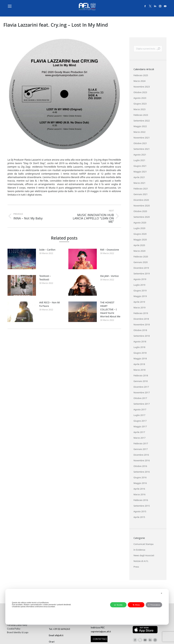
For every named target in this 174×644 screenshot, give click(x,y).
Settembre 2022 (142, 121)
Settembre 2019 (142, 274)
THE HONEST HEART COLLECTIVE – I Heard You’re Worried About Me (110, 309)
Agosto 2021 (140, 155)
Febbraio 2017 (141, 443)
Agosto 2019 (140, 279)
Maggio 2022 (140, 126)
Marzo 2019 (140, 308)
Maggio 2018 (140, 358)
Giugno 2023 (140, 104)
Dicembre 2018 (141, 319)
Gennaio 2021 (141, 194)
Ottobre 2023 (140, 92)
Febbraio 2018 (141, 375)
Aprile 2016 (139, 489)
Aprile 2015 (139, 517)
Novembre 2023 (142, 87)
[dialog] (87, 607)
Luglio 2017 (139, 415)
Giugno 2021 (140, 166)
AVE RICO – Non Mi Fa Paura (50, 304)
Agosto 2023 (140, 98)
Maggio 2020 (140, 240)
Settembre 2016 (142, 472)
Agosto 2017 (140, 409)
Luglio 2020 (139, 228)
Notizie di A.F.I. (141, 561)
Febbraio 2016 (141, 500)
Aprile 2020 (139, 245)
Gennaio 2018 (141, 381)
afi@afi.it (59, 635)
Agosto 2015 (140, 511)
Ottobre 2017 (140, 398)
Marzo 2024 (140, 81)
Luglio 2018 (139, 347)
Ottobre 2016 (140, 466)
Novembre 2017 (142, 392)
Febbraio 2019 (141, 313)
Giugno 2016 (140, 477)
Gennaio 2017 (141, 449)
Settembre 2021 (142, 149)
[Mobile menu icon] (10, 6)
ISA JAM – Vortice (109, 276)
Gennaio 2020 (141, 262)
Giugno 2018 (140, 353)
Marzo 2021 (140, 183)
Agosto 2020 (140, 223)
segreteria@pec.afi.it (101, 632)
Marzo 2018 (140, 370)
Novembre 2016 (142, 460)
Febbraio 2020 (141, 257)
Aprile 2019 (139, 302)
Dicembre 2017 (141, 387)
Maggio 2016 (140, 483)
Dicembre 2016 (141, 455)
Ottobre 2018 (140, 330)
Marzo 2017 (140, 438)
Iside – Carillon (47, 250)
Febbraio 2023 (141, 115)
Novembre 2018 (142, 324)
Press (136, 567)
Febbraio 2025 (141, 75)
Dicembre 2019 (141, 268)
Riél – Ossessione (109, 250)
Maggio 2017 (140, 426)
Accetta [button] (118, 605)
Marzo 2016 (140, 494)
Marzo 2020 (140, 251)
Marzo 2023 (140, 109)
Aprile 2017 (139, 432)
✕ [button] (161, 593)
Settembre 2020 (142, 217)
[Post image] (22, 259)
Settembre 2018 (142, 336)
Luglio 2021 (139, 160)
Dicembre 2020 (141, 200)
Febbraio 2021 (141, 189)
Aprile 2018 (139, 364)
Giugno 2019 (140, 291)
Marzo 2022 (140, 132)
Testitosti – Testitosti (45, 278)
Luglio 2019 (139, 285)
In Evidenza (139, 550)
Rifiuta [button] (136, 605)
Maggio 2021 (140, 172)
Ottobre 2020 (140, 211)
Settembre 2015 (142, 506)
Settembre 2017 (142, 404)
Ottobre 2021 (140, 143)
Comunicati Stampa (143, 544)
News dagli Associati (144, 555)
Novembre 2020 (142, 206)
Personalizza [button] (154, 605)
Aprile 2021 (139, 177)
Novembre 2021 (142, 138)
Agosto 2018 (140, 341)
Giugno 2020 (140, 234)
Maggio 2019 (140, 296)
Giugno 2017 (140, 421)
